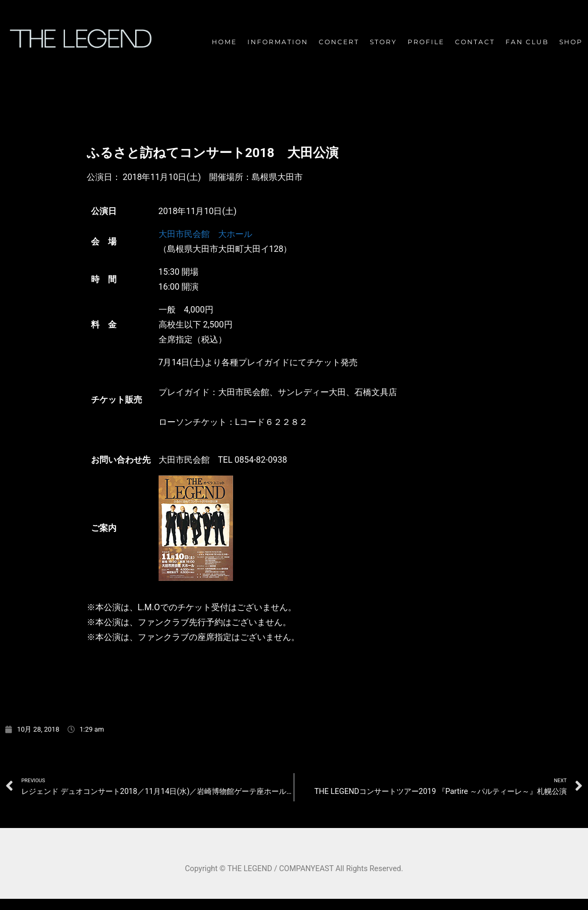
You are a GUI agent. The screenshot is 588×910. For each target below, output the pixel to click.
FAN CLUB (527, 42)
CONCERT (339, 42)
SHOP (571, 42)
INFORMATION (278, 42)
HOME (224, 42)
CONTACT (475, 42)
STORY (383, 42)
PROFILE (426, 42)
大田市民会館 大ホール (205, 234)
